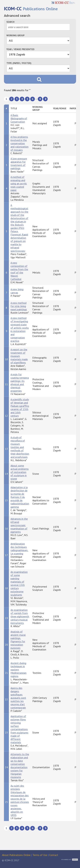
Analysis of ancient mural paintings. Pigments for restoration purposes (18, 640)
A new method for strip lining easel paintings (19, 306)
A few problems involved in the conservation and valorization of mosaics (19, 143)
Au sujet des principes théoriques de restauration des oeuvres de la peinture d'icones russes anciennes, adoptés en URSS (20, 800)
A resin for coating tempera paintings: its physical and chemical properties (20, 383)
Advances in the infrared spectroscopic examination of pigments (19, 525)
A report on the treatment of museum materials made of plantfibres (19, 356)
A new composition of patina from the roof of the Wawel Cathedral (19, 271)
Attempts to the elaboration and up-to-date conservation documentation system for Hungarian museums (20, 766)
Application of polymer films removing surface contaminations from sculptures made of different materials (19, 729)
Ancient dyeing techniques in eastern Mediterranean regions (18, 670)
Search (10, 22)
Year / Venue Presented (20, 49)
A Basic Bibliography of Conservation (19, 118)
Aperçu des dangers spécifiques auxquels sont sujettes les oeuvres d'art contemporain (18, 698)
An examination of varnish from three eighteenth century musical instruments (20, 616)
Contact (54, 855)
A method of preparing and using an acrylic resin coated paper (19, 183)
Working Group (15, 35)
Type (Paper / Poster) (19, 63)
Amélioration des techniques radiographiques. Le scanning (19, 549)
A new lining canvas (17, 291)
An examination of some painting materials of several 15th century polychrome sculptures (19, 583)
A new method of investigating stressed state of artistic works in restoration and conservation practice (20, 329)
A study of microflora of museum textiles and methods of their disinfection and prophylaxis (20, 447)
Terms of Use (40, 855)
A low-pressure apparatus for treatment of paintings (19, 163)
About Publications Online (16, 855)
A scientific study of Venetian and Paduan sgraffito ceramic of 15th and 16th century (20, 408)
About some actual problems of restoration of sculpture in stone (20, 472)
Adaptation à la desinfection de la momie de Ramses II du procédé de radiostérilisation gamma (20, 497)
